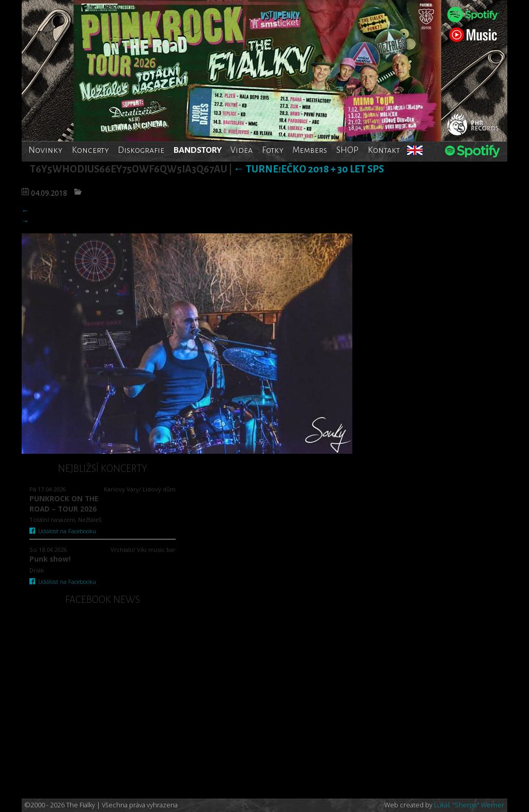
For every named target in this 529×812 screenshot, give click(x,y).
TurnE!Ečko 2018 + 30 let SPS (309, 169)
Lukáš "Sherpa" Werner (469, 805)
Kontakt (384, 150)
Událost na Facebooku (63, 531)
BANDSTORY (198, 150)
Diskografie (141, 150)
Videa (242, 150)
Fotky (273, 150)
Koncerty (90, 150)
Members (310, 150)
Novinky (45, 150)
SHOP (347, 150)
